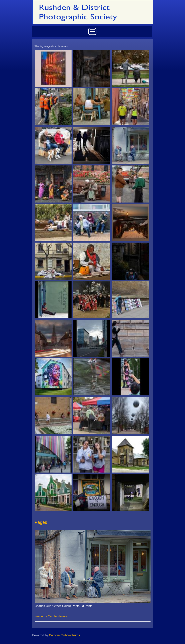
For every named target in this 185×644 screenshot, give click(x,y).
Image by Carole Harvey (51, 616)
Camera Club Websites (64, 635)
